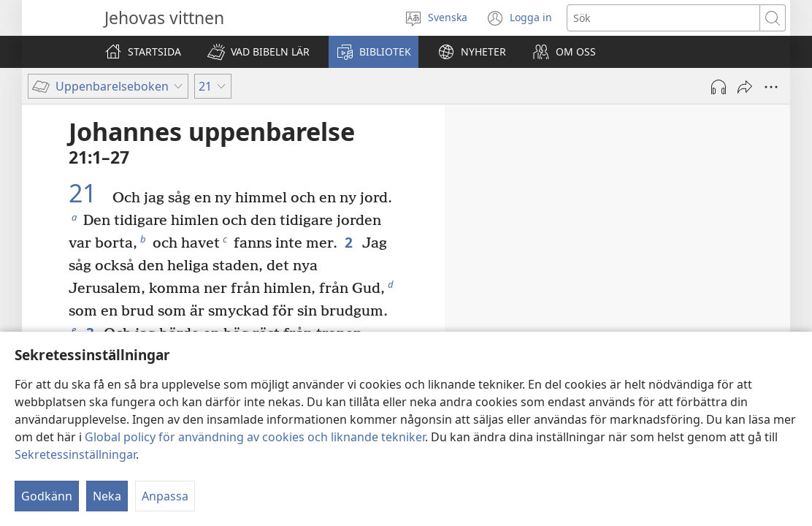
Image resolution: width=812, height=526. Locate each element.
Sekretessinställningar (75, 454)
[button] (258, 52)
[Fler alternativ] (771, 87)
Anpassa (165, 496)
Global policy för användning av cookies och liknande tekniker (255, 437)
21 (89, 194)
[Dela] (745, 87)
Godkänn (47, 496)
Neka (107, 496)
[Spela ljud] (719, 87)
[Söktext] (663, 18)
